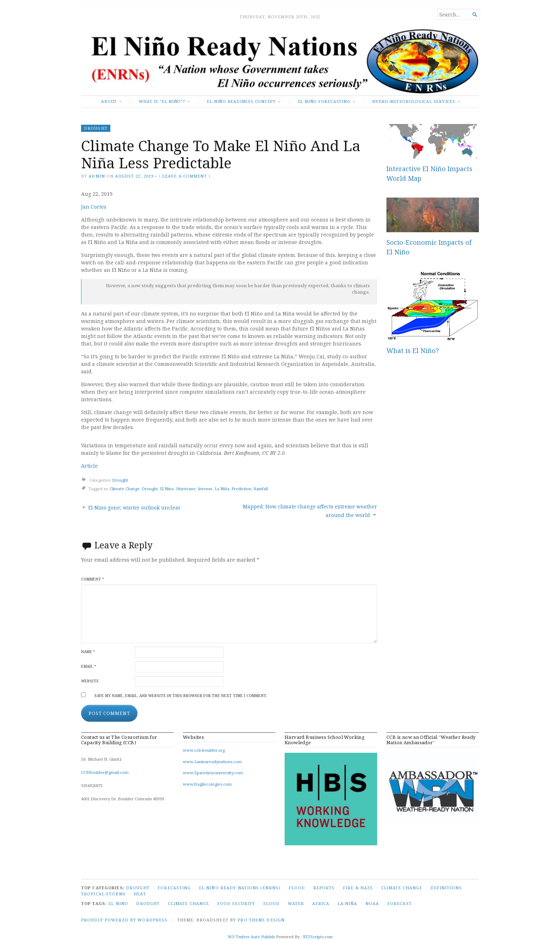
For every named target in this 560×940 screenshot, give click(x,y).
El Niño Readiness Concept (241, 101)
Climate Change (125, 489)
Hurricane (186, 489)
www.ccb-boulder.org (204, 750)
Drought (96, 128)
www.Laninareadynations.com (212, 762)
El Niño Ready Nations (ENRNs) (240, 888)
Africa (321, 903)
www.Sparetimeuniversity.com (213, 773)
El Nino (167, 489)
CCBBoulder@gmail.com (105, 772)
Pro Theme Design (261, 920)
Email (89, 667)
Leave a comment (185, 176)
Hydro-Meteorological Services (414, 101)
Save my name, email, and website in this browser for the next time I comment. (181, 696)
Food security (236, 903)
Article (89, 466)
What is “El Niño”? (162, 101)
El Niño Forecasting (324, 101)
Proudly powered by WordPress (124, 920)
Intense (205, 489)
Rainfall (261, 489)
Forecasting (174, 888)
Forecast (399, 903)
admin (97, 176)
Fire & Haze (358, 888)
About (109, 101)
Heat (140, 894)
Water (296, 903)
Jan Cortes (94, 207)
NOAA (372, 903)
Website (90, 681)
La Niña (222, 489)
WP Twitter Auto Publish (251, 937)
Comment (92, 579)
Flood (297, 888)
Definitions (446, 888)
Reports (324, 888)
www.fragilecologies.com (207, 784)
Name (88, 652)
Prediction (241, 489)
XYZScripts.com (318, 937)
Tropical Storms (103, 894)
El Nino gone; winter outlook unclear (134, 508)
